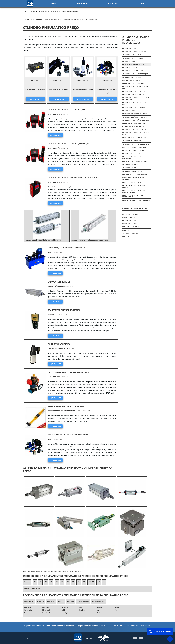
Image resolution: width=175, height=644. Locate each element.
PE (73, 582)
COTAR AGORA (35, 99)
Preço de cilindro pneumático (134, 147)
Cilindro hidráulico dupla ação (134, 55)
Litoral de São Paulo (98, 601)
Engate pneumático (130, 224)
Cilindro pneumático (92, 19)
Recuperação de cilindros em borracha (134, 186)
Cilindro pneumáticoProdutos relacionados (136, 40)
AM (99, 582)
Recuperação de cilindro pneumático (132, 158)
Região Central (29, 601)
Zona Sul (61, 601)
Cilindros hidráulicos (131, 165)
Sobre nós (114, 4)
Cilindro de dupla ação (131, 61)
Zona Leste (70, 601)
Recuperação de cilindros (133, 182)
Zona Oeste (51, 601)
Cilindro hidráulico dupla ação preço (134, 104)
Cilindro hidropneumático (132, 71)
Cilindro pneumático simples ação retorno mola (135, 99)
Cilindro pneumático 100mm (133, 141)
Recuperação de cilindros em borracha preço (134, 191)
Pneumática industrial (131, 227)
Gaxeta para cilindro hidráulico (135, 80)
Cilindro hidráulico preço (133, 58)
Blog (143, 4)
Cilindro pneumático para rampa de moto (136, 134)
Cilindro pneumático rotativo (134, 92)
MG (40, 582)
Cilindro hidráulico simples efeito (136, 144)
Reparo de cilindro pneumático (134, 138)
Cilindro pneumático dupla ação (135, 52)
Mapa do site (146, 626)
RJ (35, 582)
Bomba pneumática (129, 217)
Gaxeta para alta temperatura (134, 127)
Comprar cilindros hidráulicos (134, 174)
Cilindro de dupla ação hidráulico (136, 120)
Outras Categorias (135, 208)
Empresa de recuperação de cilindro (133, 178)
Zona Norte (40, 601)
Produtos (82, 4)
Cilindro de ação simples (132, 111)
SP (51, 582)
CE (84, 582)
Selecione (27, 582)
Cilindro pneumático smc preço (135, 150)
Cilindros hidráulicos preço (133, 171)
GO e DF (91, 582)
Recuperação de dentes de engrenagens (133, 196)
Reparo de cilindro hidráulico (53, 19)
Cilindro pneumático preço (133, 64)
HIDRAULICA (126, 236)
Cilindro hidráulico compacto (134, 130)
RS (68, 582)
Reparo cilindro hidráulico (133, 95)
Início (54, 4)
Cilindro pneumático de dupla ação (136, 117)
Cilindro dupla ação (130, 68)
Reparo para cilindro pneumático (135, 123)
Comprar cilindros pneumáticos (135, 162)
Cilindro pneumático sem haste (74, 19)
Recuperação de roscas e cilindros (136, 200)
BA (79, 582)
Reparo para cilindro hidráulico (135, 114)
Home (116, 626)
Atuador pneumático (130, 214)
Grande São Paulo (83, 601)
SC (62, 582)
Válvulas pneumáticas (131, 233)
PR (57, 582)
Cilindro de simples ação (132, 77)
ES (46, 582)
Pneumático (127, 230)
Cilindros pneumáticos (131, 154)
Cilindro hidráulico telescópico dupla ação (135, 87)
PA (104, 582)
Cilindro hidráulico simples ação (135, 74)
